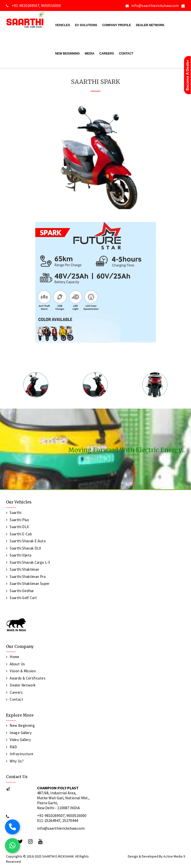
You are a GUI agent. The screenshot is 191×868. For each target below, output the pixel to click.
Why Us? (17, 761)
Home (14, 657)
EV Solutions (86, 25)
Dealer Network (150, 25)
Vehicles (63, 25)
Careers (107, 54)
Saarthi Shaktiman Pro (28, 577)
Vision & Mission (23, 671)
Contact (126, 54)
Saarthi (16, 513)
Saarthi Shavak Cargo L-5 (30, 562)
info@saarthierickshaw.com (155, 5)
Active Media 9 (174, 856)
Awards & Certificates (28, 678)
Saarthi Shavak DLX (25, 548)
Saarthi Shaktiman (24, 569)
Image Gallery (21, 733)
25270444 (70, 820)
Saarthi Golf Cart (23, 598)
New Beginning (68, 54)
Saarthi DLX (19, 527)
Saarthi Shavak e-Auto (28, 541)
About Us (17, 664)
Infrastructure (22, 754)
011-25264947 (49, 820)
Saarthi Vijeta (21, 555)
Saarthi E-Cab (21, 534)
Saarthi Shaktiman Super (30, 584)
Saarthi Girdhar (22, 591)
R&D (13, 747)
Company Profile (117, 25)
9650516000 (51, 5)
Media (90, 54)
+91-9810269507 (25, 5)
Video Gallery (20, 740)
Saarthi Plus (19, 520)
